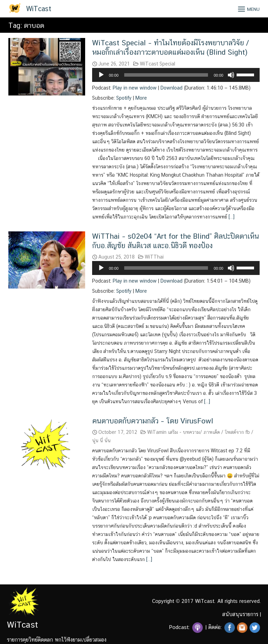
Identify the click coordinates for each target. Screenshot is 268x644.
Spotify (124, 98)
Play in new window (135, 88)
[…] (231, 217)
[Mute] (231, 75)
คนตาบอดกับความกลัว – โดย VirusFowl (153, 421)
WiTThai (154, 257)
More (141, 98)
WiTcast (39, 9)
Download (172, 88)
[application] (176, 75)
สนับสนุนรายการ (240, 614)
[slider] (166, 75)
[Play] (101, 75)
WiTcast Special (158, 64)
